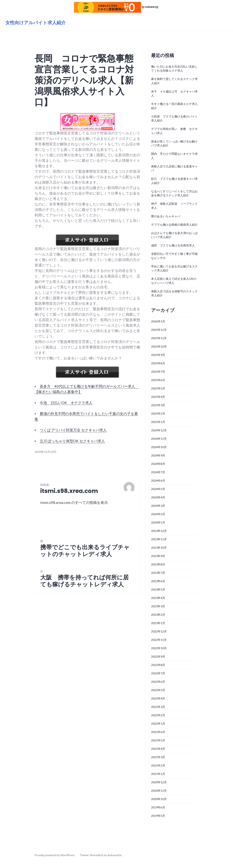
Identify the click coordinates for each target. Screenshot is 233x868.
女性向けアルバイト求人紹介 (36, 23)
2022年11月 (159, 640)
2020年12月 (159, 782)
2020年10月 (159, 799)
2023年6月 (158, 581)
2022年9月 (158, 656)
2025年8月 (158, 363)
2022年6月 (158, 682)
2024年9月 (158, 455)
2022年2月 (158, 715)
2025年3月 (158, 405)
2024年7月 (158, 472)
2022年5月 (158, 690)
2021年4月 (158, 749)
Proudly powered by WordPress (55, 855)
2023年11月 (159, 539)
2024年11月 (159, 439)
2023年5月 (158, 589)
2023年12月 (159, 531)
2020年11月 (159, 790)
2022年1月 (158, 723)
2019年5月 (158, 816)
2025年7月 (158, 372)
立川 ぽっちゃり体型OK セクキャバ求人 (72, 441)
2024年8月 (158, 464)
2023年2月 (158, 615)
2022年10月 (159, 648)
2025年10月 (159, 346)
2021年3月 (158, 757)
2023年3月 (158, 606)
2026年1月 (158, 321)
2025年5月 (158, 388)
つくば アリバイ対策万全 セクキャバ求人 (73, 430)
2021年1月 (158, 774)
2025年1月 (158, 422)
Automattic (115, 855)
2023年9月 (158, 556)
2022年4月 (158, 698)
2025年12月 (159, 330)
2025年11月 (159, 338)
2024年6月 (158, 480)
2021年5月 (158, 740)
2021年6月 (158, 732)
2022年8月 (158, 665)
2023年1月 (158, 623)
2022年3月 (158, 707)
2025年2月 (158, 413)
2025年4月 (158, 397)
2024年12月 (159, 430)
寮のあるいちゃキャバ (166, 216)
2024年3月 (158, 506)
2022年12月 (159, 631)
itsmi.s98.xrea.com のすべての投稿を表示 (74, 502)
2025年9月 (158, 355)
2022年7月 (158, 673)
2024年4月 (158, 497)
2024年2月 (158, 514)
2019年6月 (158, 807)
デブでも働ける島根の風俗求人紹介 (174, 225)
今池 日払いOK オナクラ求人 (66, 403)
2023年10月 (159, 547)
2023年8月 (158, 564)
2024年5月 (158, 489)
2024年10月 (159, 447)
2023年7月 (158, 573)
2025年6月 (158, 380)
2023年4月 (158, 598)
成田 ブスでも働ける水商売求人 (173, 245)
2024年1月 (158, 522)
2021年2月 (158, 765)
